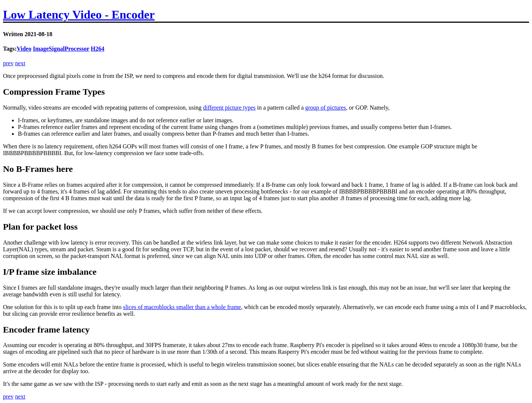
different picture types (229, 108)
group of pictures (325, 108)
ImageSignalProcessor (61, 49)
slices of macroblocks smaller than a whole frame (182, 307)
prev (8, 63)
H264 (98, 49)
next (20, 63)
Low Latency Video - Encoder (79, 15)
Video (24, 49)
